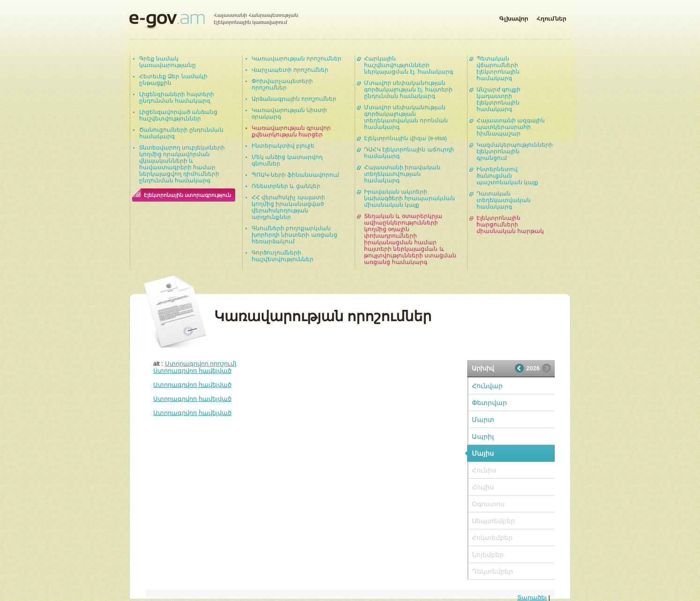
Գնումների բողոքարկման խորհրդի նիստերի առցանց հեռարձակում (294, 235)
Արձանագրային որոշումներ (294, 99)
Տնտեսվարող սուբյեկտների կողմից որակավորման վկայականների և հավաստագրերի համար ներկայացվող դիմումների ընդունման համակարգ (182, 164)
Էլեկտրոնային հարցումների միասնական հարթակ (510, 225)
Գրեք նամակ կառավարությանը (168, 62)
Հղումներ (551, 17)
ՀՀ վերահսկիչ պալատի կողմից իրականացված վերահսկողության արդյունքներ (288, 207)
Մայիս (483, 453)
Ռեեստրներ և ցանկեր (286, 186)
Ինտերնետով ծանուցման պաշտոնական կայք (507, 176)
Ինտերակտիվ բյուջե (283, 146)
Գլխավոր (514, 17)
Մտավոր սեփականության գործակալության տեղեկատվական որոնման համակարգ (406, 117)
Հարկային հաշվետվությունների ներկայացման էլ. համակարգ (409, 65)
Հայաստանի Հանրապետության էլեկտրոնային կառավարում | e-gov (214, 21)
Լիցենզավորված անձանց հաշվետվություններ (178, 115)
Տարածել (532, 597)
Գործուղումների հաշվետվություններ (283, 256)
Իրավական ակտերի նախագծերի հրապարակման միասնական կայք (410, 198)
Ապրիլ (483, 436)
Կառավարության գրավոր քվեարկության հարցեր (291, 131)
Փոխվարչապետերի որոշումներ (282, 84)
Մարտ (483, 420)
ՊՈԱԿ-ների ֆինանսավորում (295, 175)
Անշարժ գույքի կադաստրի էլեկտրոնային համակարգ (499, 99)
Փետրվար (489, 403)
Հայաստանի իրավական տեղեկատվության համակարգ (402, 174)
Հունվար (487, 386)
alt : (195, 364)
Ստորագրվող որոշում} (201, 364)
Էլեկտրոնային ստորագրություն (187, 195)
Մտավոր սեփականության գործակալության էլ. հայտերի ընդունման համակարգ (408, 90)
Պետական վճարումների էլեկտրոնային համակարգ (498, 68)
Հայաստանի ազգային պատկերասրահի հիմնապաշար (511, 127)
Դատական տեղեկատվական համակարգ (504, 200)
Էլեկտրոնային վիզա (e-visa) (406, 138)
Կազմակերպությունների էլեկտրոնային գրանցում (515, 151)
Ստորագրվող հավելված (192, 371)
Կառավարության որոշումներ (297, 59)
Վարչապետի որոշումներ (290, 70)
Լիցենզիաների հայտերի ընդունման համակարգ (177, 98)
